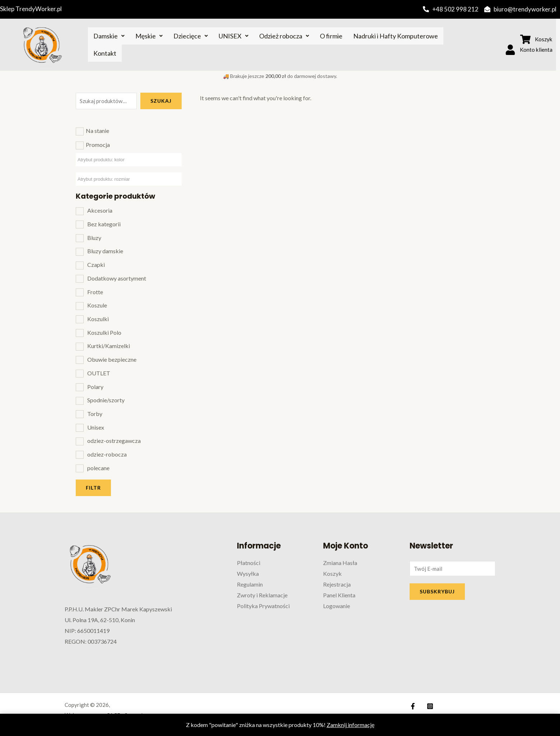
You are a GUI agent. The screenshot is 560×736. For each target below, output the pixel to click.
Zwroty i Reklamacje (262, 595)
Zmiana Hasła (340, 563)
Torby (95, 414)
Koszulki (98, 319)
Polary (95, 387)
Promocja (98, 145)
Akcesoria (100, 210)
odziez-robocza (107, 454)
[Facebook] (413, 706)
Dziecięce (191, 36)
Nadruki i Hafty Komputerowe (396, 36)
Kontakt (105, 53)
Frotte (95, 292)
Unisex (96, 427)
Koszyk (332, 573)
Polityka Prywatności (263, 605)
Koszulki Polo (104, 332)
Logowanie (337, 605)
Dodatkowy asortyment (117, 278)
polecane (98, 468)
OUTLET (99, 373)
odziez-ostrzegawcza (114, 441)
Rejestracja (337, 584)
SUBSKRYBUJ (437, 592)
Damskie (109, 36)
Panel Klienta (339, 595)
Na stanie (97, 131)
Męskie (149, 36)
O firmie (331, 36)
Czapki (96, 265)
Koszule (97, 305)
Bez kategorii (104, 224)
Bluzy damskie (105, 251)
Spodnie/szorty (106, 400)
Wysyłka (248, 573)
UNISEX (234, 36)
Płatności (249, 563)
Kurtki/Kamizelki (109, 346)
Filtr (93, 488)
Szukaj (161, 101)
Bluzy (94, 238)
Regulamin (250, 584)
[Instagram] (428, 706)
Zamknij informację (351, 725)
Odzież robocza (284, 36)
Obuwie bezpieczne (112, 359)
